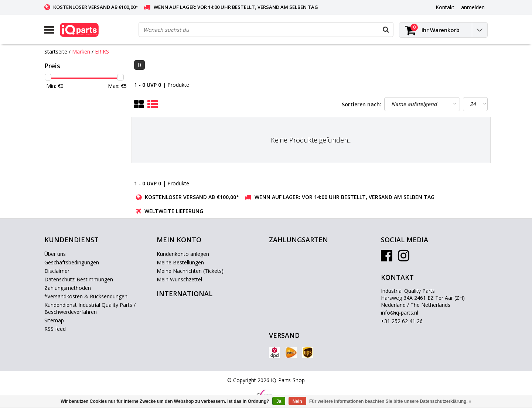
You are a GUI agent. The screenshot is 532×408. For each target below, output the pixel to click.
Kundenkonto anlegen (183, 254)
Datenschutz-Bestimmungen (79, 279)
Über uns (55, 254)
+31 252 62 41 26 (402, 321)
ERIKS (102, 52)
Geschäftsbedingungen (72, 262)
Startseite (56, 52)
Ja (279, 401)
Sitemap (54, 320)
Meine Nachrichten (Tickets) (190, 271)
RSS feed (55, 329)
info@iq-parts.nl (400, 313)
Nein (297, 401)
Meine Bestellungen (180, 262)
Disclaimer (57, 271)
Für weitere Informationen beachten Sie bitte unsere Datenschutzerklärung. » (390, 401)
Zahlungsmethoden (68, 288)
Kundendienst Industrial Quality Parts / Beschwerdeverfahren (90, 308)
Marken (81, 52)
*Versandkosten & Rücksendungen (86, 296)
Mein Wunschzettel (179, 279)
